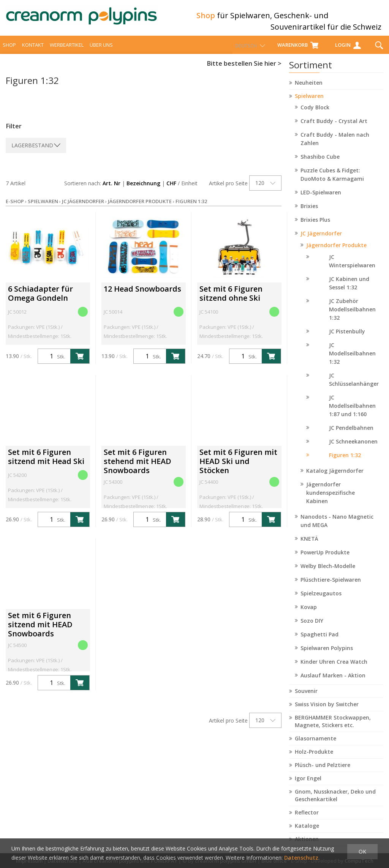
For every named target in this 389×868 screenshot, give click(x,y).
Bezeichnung (143, 190)
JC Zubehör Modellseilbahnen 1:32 (352, 316)
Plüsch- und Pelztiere (323, 772)
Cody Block (315, 114)
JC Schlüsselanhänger (354, 386)
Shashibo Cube (320, 163)
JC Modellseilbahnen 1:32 (352, 360)
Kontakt (33, 52)
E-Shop (15, 208)
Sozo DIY (312, 627)
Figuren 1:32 (345, 462)
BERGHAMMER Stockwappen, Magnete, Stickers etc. (333, 728)
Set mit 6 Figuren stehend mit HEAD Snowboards (138, 468)
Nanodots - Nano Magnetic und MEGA (337, 528)
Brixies (309, 213)
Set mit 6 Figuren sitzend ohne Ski (231, 300)
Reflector (307, 819)
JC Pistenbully (347, 338)
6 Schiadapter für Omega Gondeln (40, 300)
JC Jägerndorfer (321, 240)
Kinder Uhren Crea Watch (334, 668)
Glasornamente (315, 745)
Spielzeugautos (321, 600)
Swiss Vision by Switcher (327, 711)
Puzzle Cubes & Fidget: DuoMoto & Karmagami (332, 181)
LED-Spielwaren (321, 199)
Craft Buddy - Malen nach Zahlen (335, 146)
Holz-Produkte (314, 758)
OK (362, 851)
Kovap (309, 614)
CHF (171, 190)
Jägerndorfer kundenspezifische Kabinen (330, 499)
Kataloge (307, 832)
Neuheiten (309, 89)
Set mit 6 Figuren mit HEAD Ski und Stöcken (238, 468)
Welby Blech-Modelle (328, 573)
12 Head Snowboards (142, 296)
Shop (9, 52)
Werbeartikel (67, 52)
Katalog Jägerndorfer (335, 477)
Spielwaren (309, 103)
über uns (101, 52)
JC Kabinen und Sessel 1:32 (349, 290)
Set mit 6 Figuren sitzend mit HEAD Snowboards (40, 631)
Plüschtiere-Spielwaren (331, 586)
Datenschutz (301, 858)
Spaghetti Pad (319, 641)
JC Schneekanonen (353, 448)
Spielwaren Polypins (327, 655)
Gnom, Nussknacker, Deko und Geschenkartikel (335, 802)
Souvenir (306, 698)
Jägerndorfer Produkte (336, 252)
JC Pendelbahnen (351, 435)
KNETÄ (309, 545)
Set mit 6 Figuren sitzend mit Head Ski (46, 463)
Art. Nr (111, 190)
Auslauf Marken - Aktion (333, 682)
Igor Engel (308, 785)
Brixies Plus (315, 226)
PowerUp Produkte (325, 559)
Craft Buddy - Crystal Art (334, 128)
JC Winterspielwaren (352, 268)
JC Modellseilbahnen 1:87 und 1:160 (352, 413)
